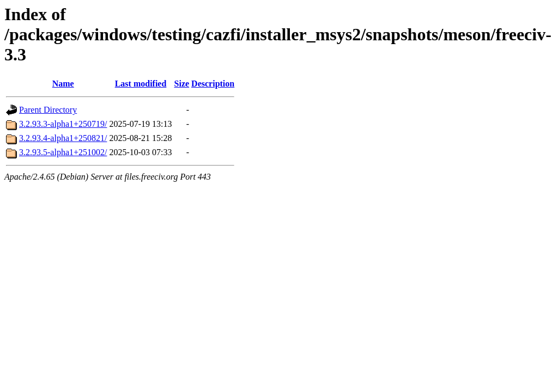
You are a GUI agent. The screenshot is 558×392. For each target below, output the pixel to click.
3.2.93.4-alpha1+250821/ (63, 138)
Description (213, 84)
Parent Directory (48, 110)
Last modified (141, 84)
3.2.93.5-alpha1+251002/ (63, 152)
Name (63, 84)
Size (182, 84)
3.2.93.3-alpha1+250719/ (63, 124)
